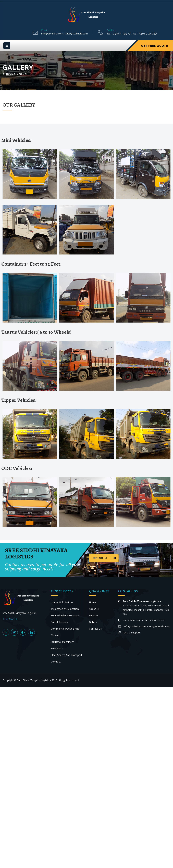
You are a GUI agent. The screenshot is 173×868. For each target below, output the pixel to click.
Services (94, 615)
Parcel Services (59, 622)
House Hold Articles (62, 602)
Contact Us (104, 558)
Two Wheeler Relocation (65, 609)
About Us (94, 609)
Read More (10, 619)
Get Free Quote (155, 46)
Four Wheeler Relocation (65, 615)
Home (8, 74)
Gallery (93, 622)
